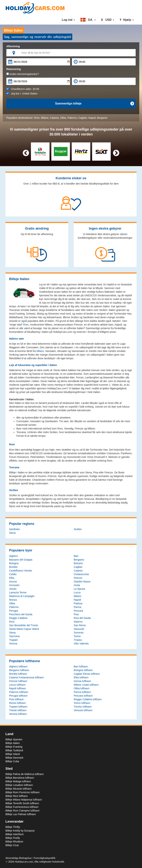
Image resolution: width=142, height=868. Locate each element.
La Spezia (79, 589)
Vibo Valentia (81, 644)
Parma (77, 607)
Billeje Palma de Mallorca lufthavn (25, 774)
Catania (54, 118)
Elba (12, 578)
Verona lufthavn (18, 714)
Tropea (78, 640)
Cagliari (83, 118)
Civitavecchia (81, 574)
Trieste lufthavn (18, 710)
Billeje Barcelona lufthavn (20, 778)
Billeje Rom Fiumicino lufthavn (23, 792)
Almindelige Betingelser (19, 858)
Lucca (77, 592)
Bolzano (78, 563)
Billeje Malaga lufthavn (18, 781)
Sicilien (78, 529)
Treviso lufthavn (83, 707)
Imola (77, 585)
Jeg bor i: (22, 94)
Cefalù (13, 574)
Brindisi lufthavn (18, 674)
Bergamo (102, 118)
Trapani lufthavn (18, 707)
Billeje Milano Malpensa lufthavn (24, 800)
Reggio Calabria (18, 618)
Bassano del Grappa (21, 560)
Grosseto (14, 585)
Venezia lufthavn (83, 710)
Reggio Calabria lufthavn (88, 699)
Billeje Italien (13, 743)
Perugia (13, 611)
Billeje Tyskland (14, 750)
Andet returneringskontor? (23, 74)
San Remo (80, 625)
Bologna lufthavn (83, 670)
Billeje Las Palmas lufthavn (21, 814)
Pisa (76, 614)
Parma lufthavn (82, 692)
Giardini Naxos (82, 582)
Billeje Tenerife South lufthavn (22, 803)
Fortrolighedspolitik (45, 858)
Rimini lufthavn (17, 703)
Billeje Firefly (13, 838)
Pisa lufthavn (16, 699)
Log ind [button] (68, 20)
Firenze (78, 578)
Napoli (92, 118)
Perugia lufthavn (18, 696)
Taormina (14, 636)
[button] (88, 20)
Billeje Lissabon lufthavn (19, 785)
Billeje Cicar (12, 845)
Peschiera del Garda (21, 614)
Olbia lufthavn (82, 688)
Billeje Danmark (14, 758)
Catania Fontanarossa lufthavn (26, 677)
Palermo (72, 118)
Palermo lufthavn (19, 692)
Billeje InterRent (14, 834)
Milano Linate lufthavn (86, 685)
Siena (12, 533)
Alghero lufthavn (18, 666)
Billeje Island (13, 754)
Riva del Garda (82, 618)
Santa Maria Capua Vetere (24, 629)
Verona (13, 644)
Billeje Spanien (14, 739)
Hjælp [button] (127, 20)
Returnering (14, 69)
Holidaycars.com (24, 862)
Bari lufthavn (81, 666)
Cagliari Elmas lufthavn (87, 674)
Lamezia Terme (18, 592)
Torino (77, 636)
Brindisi (13, 567)
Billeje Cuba (12, 761)
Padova (78, 603)
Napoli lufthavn (18, 688)
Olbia (63, 118)
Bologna (14, 563)
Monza (13, 600)
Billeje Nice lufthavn (17, 796)
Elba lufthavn (81, 677)
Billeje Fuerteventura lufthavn (22, 807)
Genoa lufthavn (82, 681)
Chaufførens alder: (23, 89)
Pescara (78, 611)
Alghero (13, 556)
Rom (37, 118)
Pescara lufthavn (83, 696)
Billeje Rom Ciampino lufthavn (22, 811)
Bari (76, 556)
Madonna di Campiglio (22, 596)
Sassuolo (79, 629)
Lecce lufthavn (17, 685)
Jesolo (13, 589)
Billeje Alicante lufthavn (18, 789)
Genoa (13, 582)
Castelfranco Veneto (21, 571)
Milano (45, 118)
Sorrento (79, 633)
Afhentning (13, 46)
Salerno (78, 622)
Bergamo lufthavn (19, 670)
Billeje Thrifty (13, 827)
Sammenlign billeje (94, 104)
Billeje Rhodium (14, 842)
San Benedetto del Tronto (24, 625)
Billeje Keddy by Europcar (20, 831)
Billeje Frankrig (14, 747)
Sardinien (14, 529)
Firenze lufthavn (18, 681)
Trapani (13, 640)
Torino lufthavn (82, 703)
